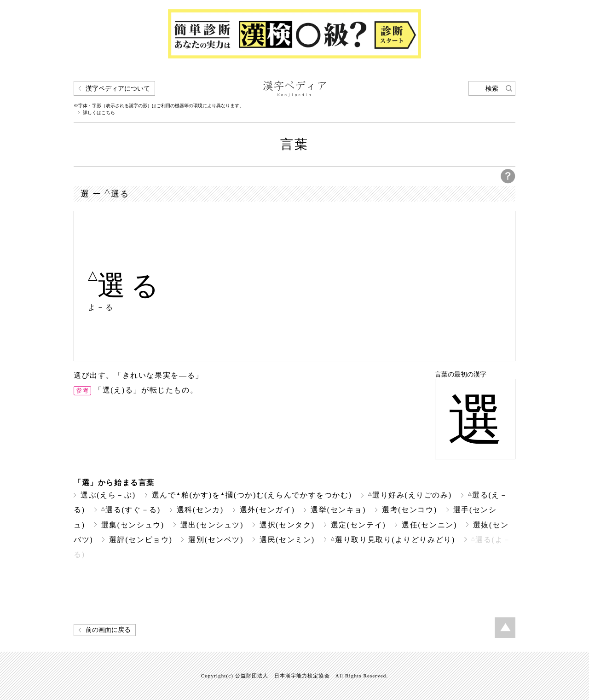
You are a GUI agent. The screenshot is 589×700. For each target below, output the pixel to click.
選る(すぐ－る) (131, 510)
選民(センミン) (287, 540)
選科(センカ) (200, 510)
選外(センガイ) (267, 510)
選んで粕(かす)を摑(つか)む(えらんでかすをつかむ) (252, 495)
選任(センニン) (429, 525)
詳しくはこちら (99, 113)
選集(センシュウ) (133, 525)
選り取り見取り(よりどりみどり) (393, 540)
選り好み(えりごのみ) (410, 495)
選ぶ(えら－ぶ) (108, 495)
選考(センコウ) (410, 510)
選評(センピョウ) (141, 540)
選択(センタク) (287, 525)
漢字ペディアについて (118, 89)
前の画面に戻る (108, 630)
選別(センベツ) (216, 540)
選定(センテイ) (358, 525)
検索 (492, 89)
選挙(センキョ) (338, 510)
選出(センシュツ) (212, 525)
